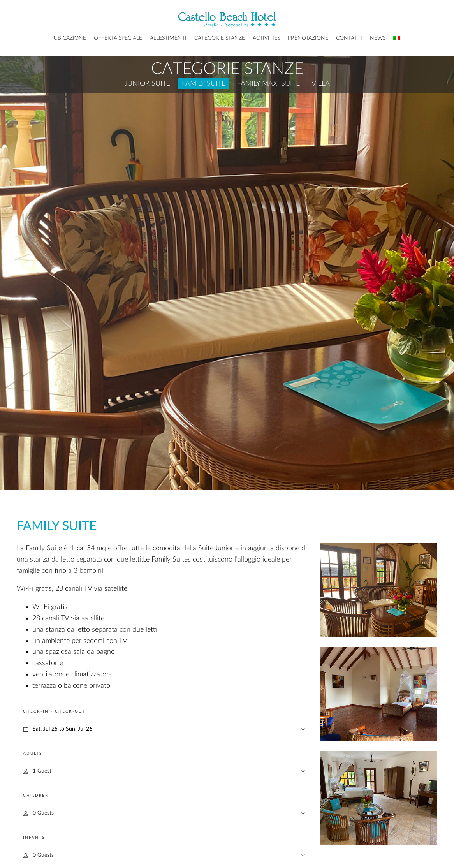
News (378, 38)
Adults (33, 754)
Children (36, 796)
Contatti (349, 38)
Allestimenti (168, 38)
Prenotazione (308, 38)
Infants (34, 838)
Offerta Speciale (118, 38)
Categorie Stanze (220, 38)
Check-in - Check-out (54, 711)
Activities (266, 38)
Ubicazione (70, 38)
